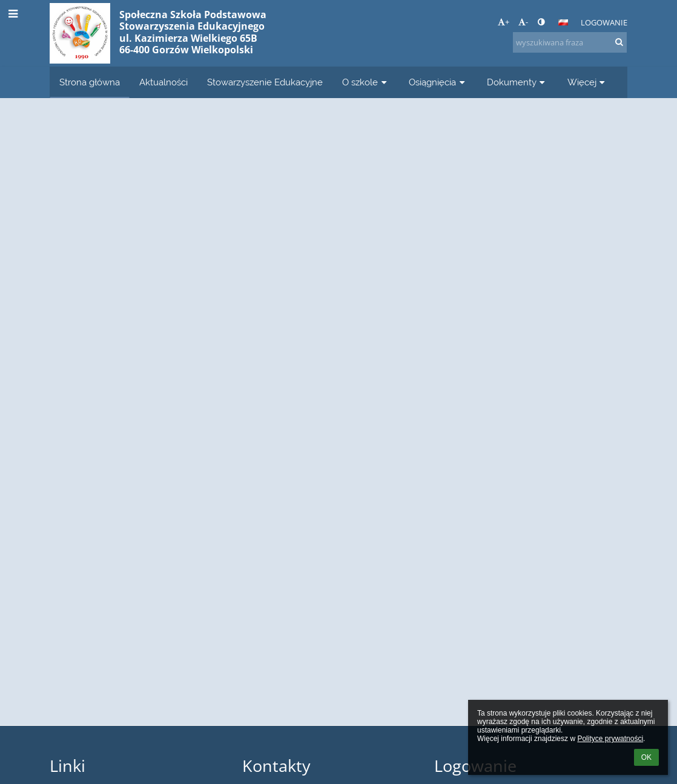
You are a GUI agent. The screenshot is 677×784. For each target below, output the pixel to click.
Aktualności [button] (163, 82)
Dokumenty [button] (517, 82)
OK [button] (646, 757)
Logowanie (604, 22)
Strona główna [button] (90, 82)
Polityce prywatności (610, 739)
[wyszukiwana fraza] (570, 42)
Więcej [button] (588, 82)
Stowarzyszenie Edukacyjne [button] (265, 82)
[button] (563, 22)
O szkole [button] (366, 82)
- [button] (523, 22)
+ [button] (504, 22)
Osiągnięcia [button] (438, 82)
